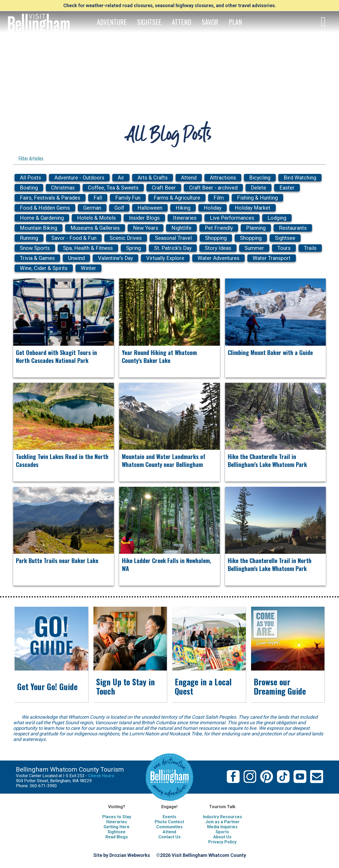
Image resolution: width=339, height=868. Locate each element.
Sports (222, 832)
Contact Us (169, 837)
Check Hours (101, 776)
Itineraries (117, 822)
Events (169, 817)
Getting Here (117, 827)
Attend (169, 832)
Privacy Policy (222, 842)
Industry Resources (222, 817)
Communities (169, 827)
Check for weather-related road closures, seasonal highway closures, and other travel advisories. (170, 5)
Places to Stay (117, 817)
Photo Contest (169, 822)
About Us (222, 837)
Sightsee (117, 832)
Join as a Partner (222, 822)
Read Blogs (117, 837)
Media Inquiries (222, 827)
